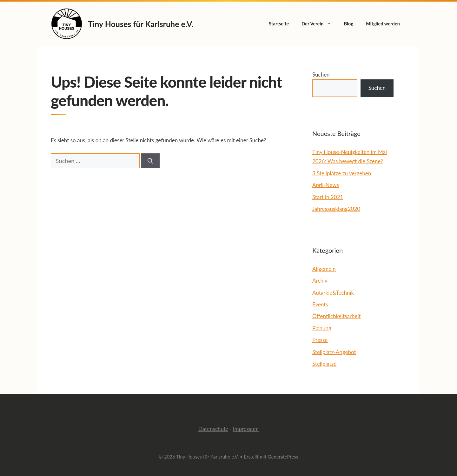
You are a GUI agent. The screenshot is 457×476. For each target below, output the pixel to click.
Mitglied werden (383, 24)
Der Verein (320, 24)
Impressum (246, 429)
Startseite (279, 24)
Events (320, 304)
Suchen (321, 74)
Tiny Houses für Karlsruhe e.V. (141, 24)
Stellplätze (324, 364)
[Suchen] (150, 161)
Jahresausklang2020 (336, 209)
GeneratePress (283, 457)
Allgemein (324, 269)
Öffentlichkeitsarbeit (337, 316)
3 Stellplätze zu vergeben (342, 173)
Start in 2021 (328, 197)
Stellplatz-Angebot (334, 352)
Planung (322, 328)
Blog (349, 24)
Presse (320, 340)
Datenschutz (213, 429)
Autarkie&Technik (333, 293)
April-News (326, 185)
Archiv (320, 281)
